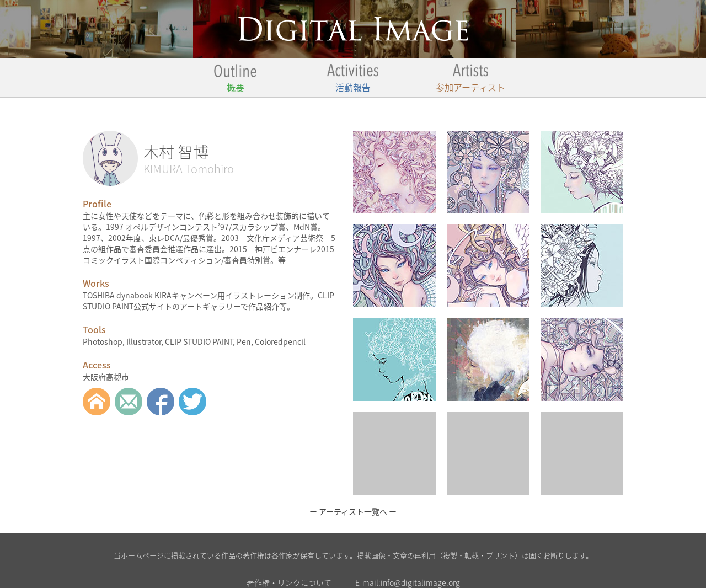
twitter (192, 402)
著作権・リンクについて (289, 582)
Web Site (97, 402)
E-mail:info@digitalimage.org (408, 582)
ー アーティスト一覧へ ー (353, 511)
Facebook (161, 402)
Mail (129, 402)
